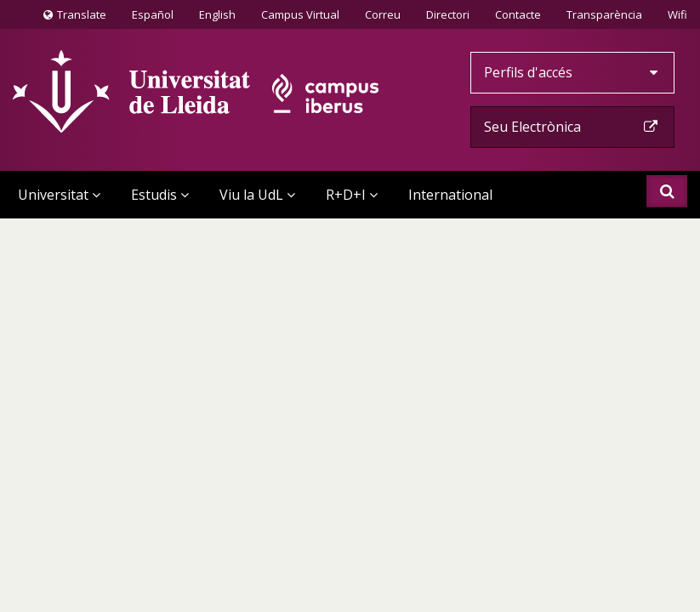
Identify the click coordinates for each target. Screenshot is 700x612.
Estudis (160, 195)
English (217, 14)
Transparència (604, 14)
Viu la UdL (257, 195)
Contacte (518, 14)
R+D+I (352, 195)
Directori (448, 14)
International (450, 195)
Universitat (59, 195)
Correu (383, 14)
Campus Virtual (300, 14)
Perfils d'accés (572, 72)
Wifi (677, 14)
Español (153, 14)
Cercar (667, 191)
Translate (75, 18)
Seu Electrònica (572, 127)
